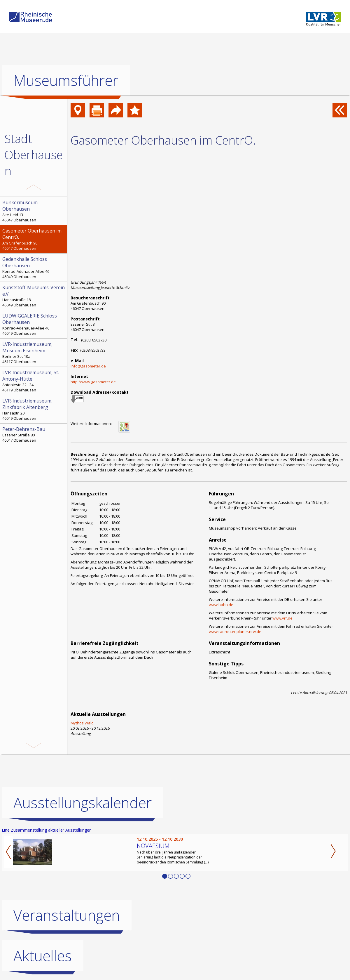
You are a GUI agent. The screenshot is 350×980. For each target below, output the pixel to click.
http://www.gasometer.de (93, 382)
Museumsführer (66, 80)
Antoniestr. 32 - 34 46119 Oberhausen (34, 381)
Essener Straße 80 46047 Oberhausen (34, 434)
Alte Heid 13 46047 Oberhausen (34, 211)
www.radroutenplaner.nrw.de (235, 632)
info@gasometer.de (88, 366)
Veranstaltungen (67, 915)
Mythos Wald (82, 723)
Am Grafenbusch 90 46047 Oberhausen (34, 239)
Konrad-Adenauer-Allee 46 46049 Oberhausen (34, 268)
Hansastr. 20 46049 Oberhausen (34, 409)
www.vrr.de (282, 618)
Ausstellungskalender (83, 803)
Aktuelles (43, 956)
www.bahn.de (221, 605)
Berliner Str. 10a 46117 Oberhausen (34, 353)
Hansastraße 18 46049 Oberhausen (34, 296)
